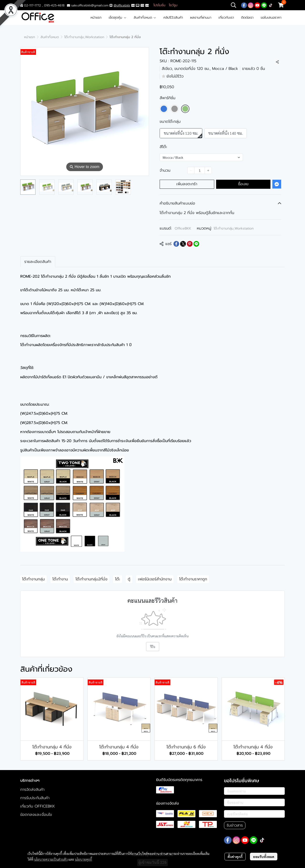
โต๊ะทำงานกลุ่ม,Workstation (84, 37)
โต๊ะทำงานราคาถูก (193, 579)
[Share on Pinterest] (190, 244)
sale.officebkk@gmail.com (90, 5)
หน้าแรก (96, 18)
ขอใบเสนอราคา (271, 18)
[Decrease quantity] (191, 170)
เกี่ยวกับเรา (226, 18)
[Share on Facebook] (176, 244)
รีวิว (153, 647)
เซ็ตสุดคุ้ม (118, 18)
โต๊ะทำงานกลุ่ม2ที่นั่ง (91, 579)
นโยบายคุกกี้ (83, 859)
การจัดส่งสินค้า (32, 790)
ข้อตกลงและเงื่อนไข (36, 815)
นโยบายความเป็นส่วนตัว (51, 859)
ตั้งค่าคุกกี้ (235, 857)
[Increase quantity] (208, 170)
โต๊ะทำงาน (60, 579)
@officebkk (122, 5)
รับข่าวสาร (235, 825)
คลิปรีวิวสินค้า (173, 18)
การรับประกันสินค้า (35, 798)
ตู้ (129, 579)
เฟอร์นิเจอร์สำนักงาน (155, 579)
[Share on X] (183, 244)
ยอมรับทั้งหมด (264, 857)
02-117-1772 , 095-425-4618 (42, 5)
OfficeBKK (183, 228)
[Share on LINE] (196, 244)
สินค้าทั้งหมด (145, 18)
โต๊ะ (118, 579)
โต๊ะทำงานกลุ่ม (33, 579)
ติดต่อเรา (247, 18)
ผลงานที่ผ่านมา (201, 18)
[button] (234, 5)
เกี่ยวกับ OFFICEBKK (38, 806)
